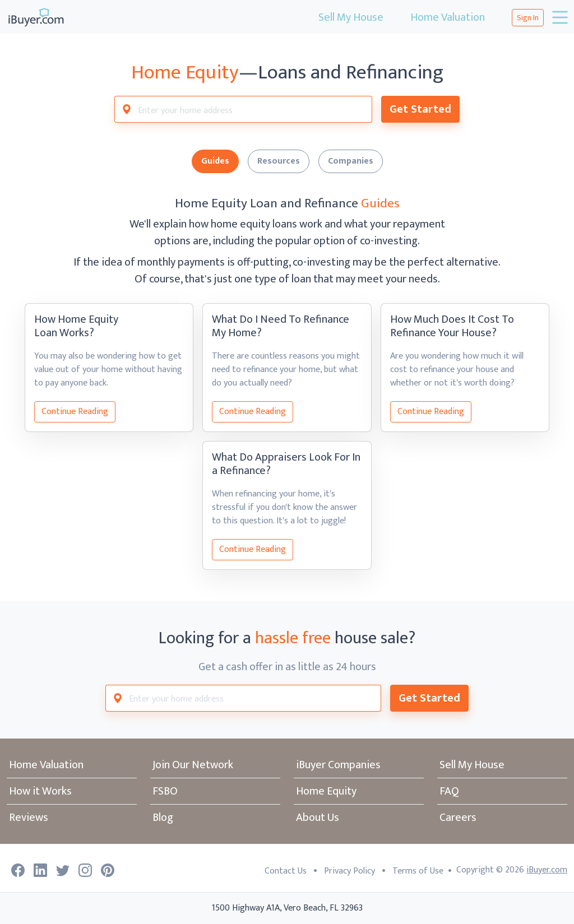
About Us (318, 818)
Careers (458, 818)
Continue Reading (75, 412)
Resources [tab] (279, 161)
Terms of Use (418, 871)
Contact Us (286, 871)
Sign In (528, 18)
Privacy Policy (350, 871)
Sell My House (351, 17)
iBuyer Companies (338, 765)
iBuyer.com (547, 870)
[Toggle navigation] (559, 17)
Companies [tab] (351, 161)
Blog (163, 818)
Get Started (420, 109)
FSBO (165, 791)
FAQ (449, 791)
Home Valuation (448, 17)
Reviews (29, 818)
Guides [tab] (215, 161)
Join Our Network (193, 765)
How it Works (40, 791)
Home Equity (326, 791)
